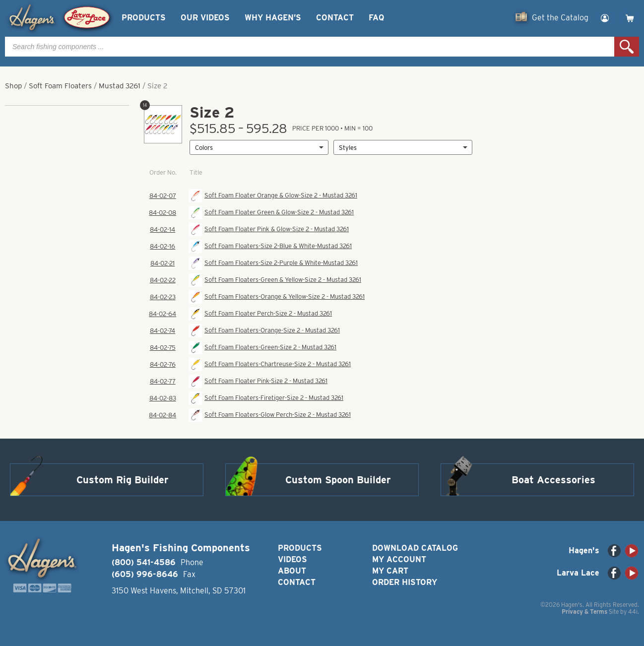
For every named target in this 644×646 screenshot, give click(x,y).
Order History (405, 582)
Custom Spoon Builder (338, 480)
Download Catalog (415, 548)
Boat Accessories (553, 480)
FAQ (376, 18)
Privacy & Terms (584, 612)
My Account (399, 559)
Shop (13, 86)
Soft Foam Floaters (60, 86)
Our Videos (205, 18)
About (292, 571)
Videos (292, 559)
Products (144, 18)
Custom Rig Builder (123, 480)
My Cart (390, 571)
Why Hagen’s (273, 18)
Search (627, 47)
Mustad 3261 (120, 86)
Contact (335, 18)
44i (633, 612)
